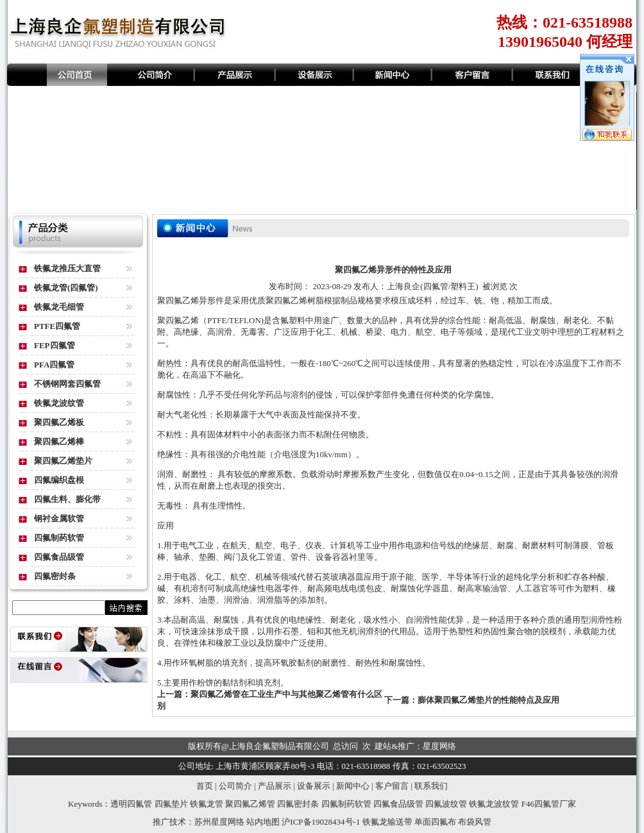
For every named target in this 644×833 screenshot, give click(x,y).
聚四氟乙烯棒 (59, 442)
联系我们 (431, 786)
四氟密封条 (55, 576)
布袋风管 (475, 822)
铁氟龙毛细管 (59, 307)
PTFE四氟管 (57, 326)
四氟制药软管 (59, 538)
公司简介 (235, 786)
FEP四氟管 (55, 345)
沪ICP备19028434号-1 (321, 822)
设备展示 (314, 786)
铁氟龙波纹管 (59, 403)
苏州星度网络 (219, 822)
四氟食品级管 (59, 557)
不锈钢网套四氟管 (67, 384)
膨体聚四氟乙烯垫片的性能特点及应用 (488, 700)
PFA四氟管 (54, 365)
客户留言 (392, 786)
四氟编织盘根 (59, 480)
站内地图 (263, 822)
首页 (205, 786)
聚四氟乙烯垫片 (63, 461)
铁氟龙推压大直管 (67, 268)
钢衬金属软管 (59, 518)
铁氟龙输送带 (387, 822)
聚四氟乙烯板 (59, 422)
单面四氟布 (435, 822)
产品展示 (275, 786)
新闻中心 (353, 786)
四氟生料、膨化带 (67, 499)
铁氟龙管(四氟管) (66, 288)
